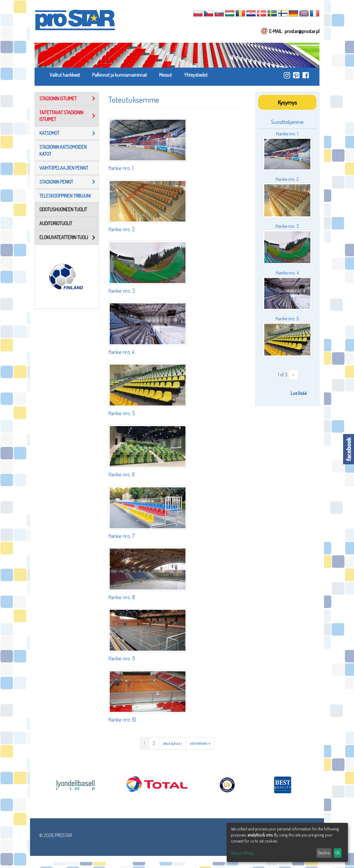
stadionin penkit (56, 182)
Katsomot (49, 133)
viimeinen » (200, 743)
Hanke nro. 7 (121, 536)
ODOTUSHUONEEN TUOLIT (63, 209)
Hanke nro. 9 (122, 658)
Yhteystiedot (196, 75)
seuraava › (172, 743)
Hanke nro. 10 (122, 719)
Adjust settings (243, 853)
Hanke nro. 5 (122, 413)
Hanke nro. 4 (121, 352)
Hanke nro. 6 (122, 474)
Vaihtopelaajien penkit (64, 168)
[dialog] (287, 842)
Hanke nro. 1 (121, 168)
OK (337, 853)
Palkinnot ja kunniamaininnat (120, 75)
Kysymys (287, 102)
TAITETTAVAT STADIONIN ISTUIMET (61, 116)
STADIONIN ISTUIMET (58, 98)
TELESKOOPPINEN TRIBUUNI (65, 196)
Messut (165, 75)
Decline (324, 853)
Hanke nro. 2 (122, 229)
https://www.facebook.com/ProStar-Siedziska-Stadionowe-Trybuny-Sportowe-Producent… (306, 75)
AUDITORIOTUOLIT (56, 223)
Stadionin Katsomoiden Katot (63, 150)
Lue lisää (299, 393)
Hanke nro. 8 (122, 597)
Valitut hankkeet (65, 75)
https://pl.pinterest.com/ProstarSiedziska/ (296, 75)
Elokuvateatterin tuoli (64, 237)
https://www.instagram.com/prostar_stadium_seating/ (287, 75)
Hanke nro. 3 (122, 291)
